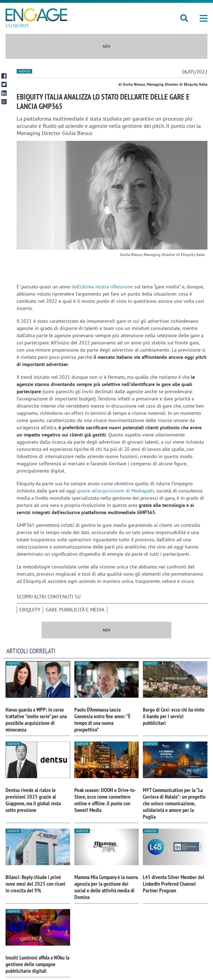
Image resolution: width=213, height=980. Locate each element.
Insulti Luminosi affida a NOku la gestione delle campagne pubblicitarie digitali (37, 964)
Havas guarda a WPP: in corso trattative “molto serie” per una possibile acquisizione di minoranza (36, 720)
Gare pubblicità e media (75, 610)
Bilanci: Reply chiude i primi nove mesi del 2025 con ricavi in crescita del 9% (35, 884)
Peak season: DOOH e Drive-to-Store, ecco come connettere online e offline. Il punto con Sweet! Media (105, 800)
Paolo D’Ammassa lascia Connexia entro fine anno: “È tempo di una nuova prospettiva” (102, 720)
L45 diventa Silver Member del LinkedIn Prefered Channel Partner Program (174, 884)
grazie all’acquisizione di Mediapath (116, 491)
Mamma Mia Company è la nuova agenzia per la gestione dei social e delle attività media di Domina (106, 887)
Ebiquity (30, 610)
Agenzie (24, 71)
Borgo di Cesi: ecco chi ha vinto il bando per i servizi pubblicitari (174, 716)
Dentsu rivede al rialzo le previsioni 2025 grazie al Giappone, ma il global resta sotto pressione (33, 800)
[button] (204, 18)
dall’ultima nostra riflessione (102, 287)
